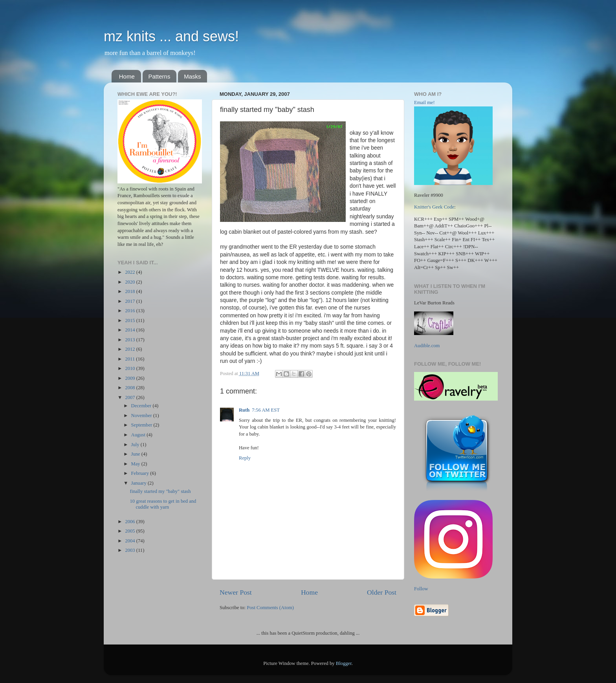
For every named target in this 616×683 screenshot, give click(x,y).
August (139, 435)
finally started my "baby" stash (160, 491)
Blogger (344, 663)
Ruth (244, 410)
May (136, 464)
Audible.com (427, 346)
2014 (130, 330)
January (139, 483)
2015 (130, 320)
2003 (130, 550)
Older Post (382, 592)
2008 (130, 388)
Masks (192, 76)
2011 (130, 359)
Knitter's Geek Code (434, 207)
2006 (130, 522)
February (141, 473)
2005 (130, 531)
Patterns (159, 76)
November (142, 416)
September (142, 425)
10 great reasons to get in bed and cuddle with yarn (163, 504)
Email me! (424, 103)
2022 (130, 272)
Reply (245, 458)
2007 (130, 397)
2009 (130, 378)
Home (127, 76)
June (136, 454)
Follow (421, 589)
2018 (130, 291)
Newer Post (236, 592)
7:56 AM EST (266, 410)
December (142, 406)
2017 (130, 301)
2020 (130, 282)
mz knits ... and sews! (171, 36)
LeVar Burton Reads (434, 303)
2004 (130, 541)
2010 (130, 368)
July (136, 445)
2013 (130, 340)
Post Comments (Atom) (270, 608)
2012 (130, 349)
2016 (130, 311)
